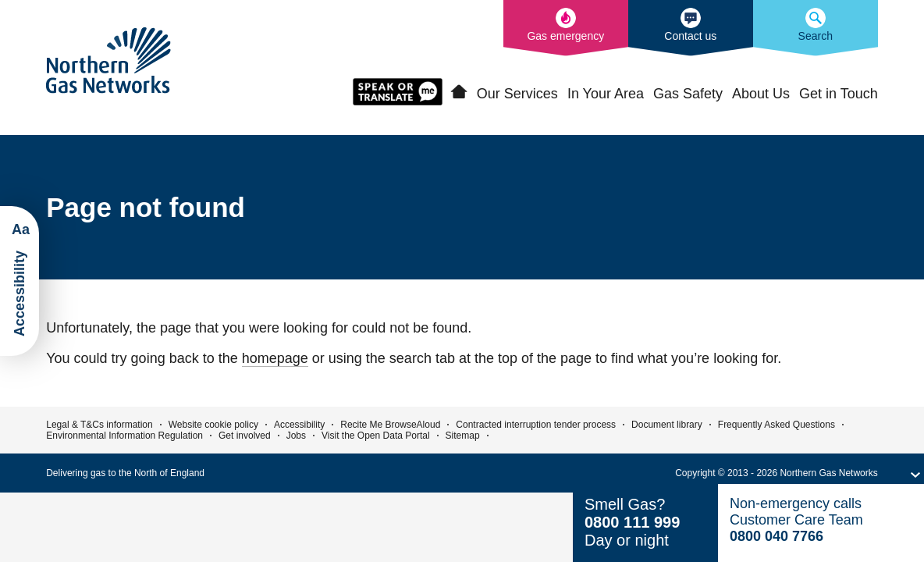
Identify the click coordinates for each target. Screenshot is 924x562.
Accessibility (299, 425)
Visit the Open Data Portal (376, 436)
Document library (667, 425)
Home (459, 92)
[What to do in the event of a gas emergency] (566, 28)
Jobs (296, 436)
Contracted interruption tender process (536, 425)
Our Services (517, 94)
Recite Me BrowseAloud (390, 425)
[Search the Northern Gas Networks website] (816, 28)
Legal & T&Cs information (100, 425)
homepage (275, 358)
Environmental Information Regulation (124, 436)
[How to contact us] (691, 28)
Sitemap (463, 436)
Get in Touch (839, 94)
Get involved (245, 436)
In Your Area (606, 94)
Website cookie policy (213, 425)
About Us (761, 94)
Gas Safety (688, 94)
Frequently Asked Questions (777, 425)
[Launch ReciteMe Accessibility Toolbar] (20, 281)
